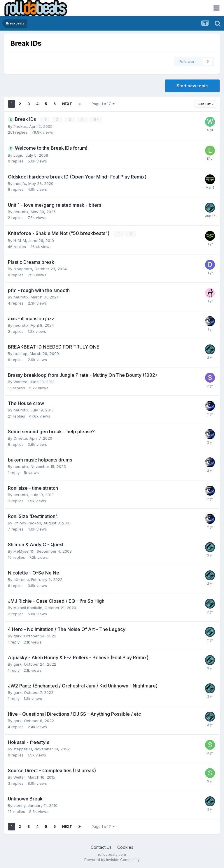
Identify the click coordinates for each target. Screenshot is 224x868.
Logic (18, 155)
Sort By (205, 104)
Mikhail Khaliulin (28, 608)
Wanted (20, 382)
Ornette (20, 438)
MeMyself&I (24, 551)
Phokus (20, 126)
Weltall (19, 777)
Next (67, 104)
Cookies (125, 847)
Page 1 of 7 (103, 104)
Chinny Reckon (27, 523)
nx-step (20, 353)
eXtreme (21, 579)
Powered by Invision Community (112, 859)
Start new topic (192, 86)
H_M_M (20, 241)
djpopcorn (23, 269)
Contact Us (101, 847)
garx (17, 636)
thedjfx (20, 183)
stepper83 (23, 749)
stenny (19, 805)
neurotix (21, 212)
